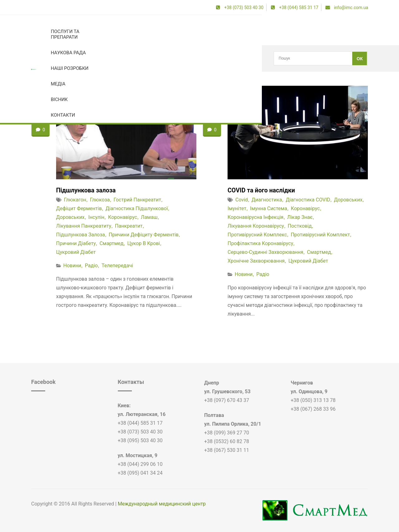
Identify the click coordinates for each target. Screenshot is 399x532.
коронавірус (64, 58)
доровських (70, 217)
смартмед (111, 243)
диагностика (267, 200)
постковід (300, 226)
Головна (39, 58)
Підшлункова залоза (87, 190)
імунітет (237, 208)
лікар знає (300, 217)
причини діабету (76, 243)
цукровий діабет (76, 252)
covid (242, 200)
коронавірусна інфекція (255, 217)
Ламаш (149, 217)
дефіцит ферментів (79, 208)
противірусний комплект (320, 235)
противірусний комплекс (257, 235)
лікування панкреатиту (84, 226)
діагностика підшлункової (137, 208)
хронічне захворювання (256, 261)
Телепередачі (117, 266)
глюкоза (100, 200)
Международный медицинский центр (162, 504)
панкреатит (129, 226)
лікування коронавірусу (256, 226)
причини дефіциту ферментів (144, 235)
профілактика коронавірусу (260, 243)
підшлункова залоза (81, 235)
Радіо (91, 266)
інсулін (96, 217)
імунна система (269, 208)
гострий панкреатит (137, 200)
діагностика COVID (308, 200)
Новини (72, 266)
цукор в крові (144, 243)
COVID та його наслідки (262, 190)
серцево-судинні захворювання (265, 252)
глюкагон (75, 200)
